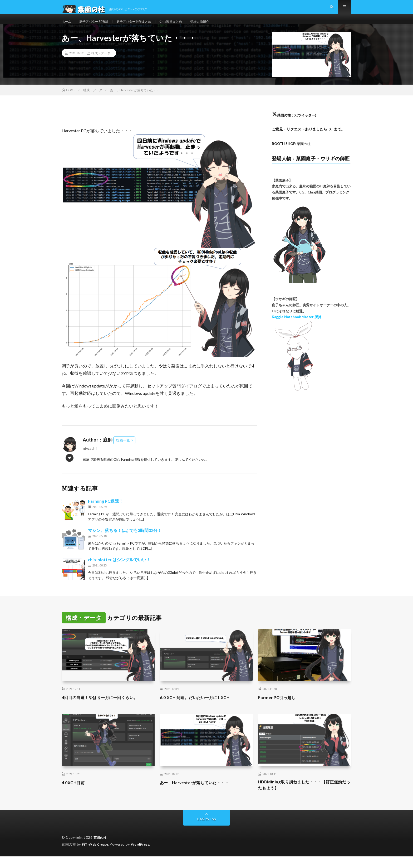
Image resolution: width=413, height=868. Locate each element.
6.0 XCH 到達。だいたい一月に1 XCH (201, 707)
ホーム (67, 26)
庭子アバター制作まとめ (143, 26)
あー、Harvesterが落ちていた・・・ (201, 793)
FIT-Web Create (96, 856)
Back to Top (207, 831)
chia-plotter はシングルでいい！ (119, 570)
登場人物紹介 (217, 26)
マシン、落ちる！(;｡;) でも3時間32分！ (125, 540)
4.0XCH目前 (75, 793)
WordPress (143, 856)
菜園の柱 (101, 850)
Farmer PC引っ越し (280, 707)
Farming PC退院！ (105, 511)
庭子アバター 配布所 (98, 26)
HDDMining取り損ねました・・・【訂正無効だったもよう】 (303, 796)
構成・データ (101, 63)
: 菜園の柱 (293, 154)
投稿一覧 (123, 450)
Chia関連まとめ (185, 26)
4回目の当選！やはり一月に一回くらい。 (107, 707)
